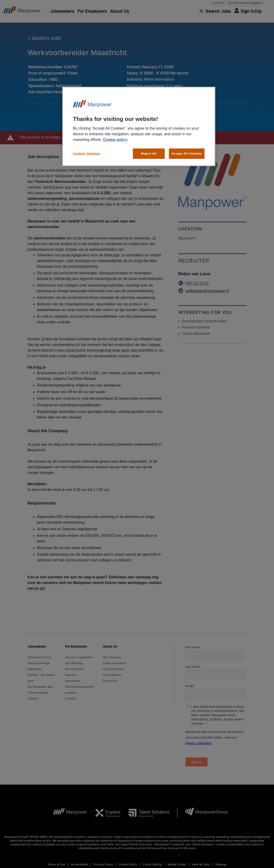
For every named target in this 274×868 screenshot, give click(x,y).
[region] (139, 125)
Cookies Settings (87, 150)
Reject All (149, 150)
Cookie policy (115, 136)
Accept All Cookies (187, 150)
